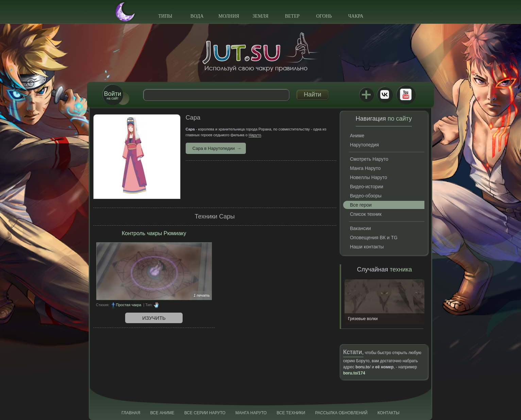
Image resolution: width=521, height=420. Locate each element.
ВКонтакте (385, 94)
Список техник (366, 214)
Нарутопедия (364, 145)
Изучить (154, 318)
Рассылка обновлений (341, 413)
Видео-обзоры (366, 196)
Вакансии (360, 228)
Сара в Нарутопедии (214, 148)
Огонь (324, 16)
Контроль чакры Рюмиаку (154, 233)
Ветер (292, 16)
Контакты (389, 413)
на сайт (113, 95)
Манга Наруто (365, 168)
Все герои (361, 205)
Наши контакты (367, 247)
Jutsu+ (366, 94)
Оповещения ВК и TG (374, 238)
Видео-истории (367, 187)
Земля (261, 16)
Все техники (291, 413)
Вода (197, 16)
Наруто (255, 135)
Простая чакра (129, 305)
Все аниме (162, 413)
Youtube (406, 94)
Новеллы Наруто (368, 177)
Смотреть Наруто (369, 159)
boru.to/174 (354, 373)
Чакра (356, 16)
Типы (165, 16)
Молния (229, 16)
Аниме (357, 136)
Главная (131, 413)
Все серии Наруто (205, 413)
